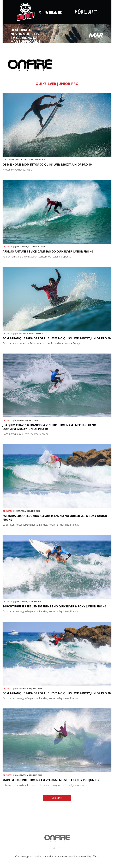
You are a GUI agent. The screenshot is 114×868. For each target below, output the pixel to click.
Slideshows (8, 160)
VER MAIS (57, 798)
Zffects (95, 856)
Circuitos (7, 247)
